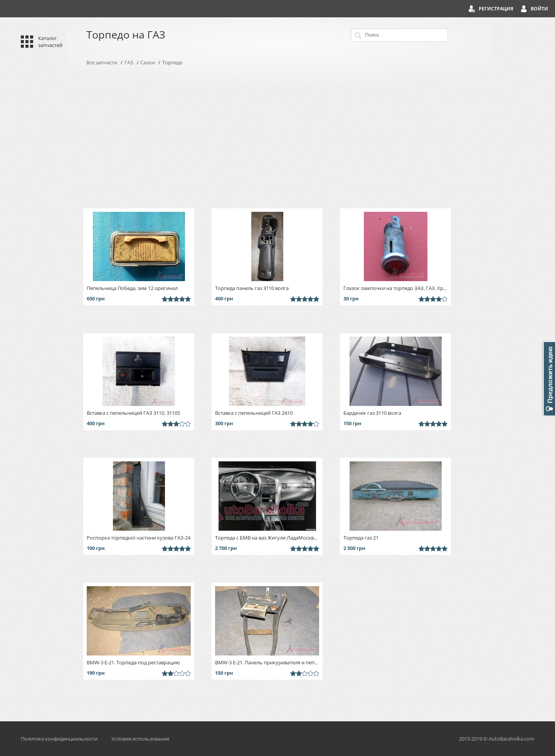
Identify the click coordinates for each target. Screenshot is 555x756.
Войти (539, 9)
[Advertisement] (277, 137)
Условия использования (140, 739)
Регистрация (496, 9)
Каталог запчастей (50, 42)
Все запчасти (102, 62)
